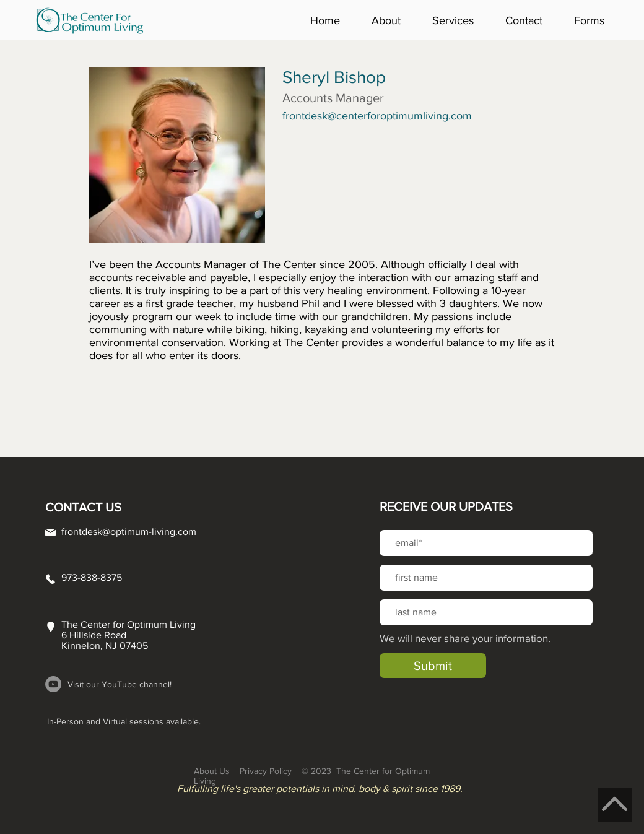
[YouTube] (53, 684)
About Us (212, 771)
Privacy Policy (266, 771)
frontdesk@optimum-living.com (129, 532)
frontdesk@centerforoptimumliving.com (377, 116)
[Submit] (433, 666)
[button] (393, 20)
